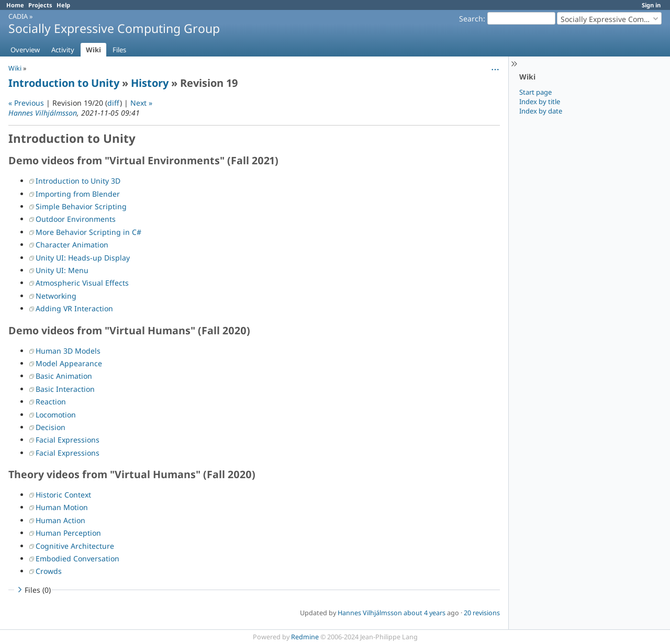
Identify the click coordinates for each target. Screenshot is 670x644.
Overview (25, 50)
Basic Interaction (65, 389)
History (150, 83)
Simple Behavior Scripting (81, 206)
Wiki (93, 50)
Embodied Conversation (77, 558)
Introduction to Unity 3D (78, 181)
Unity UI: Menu (62, 270)
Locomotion (56, 415)
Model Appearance (69, 363)
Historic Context (63, 495)
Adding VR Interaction (74, 308)
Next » (141, 103)
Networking (56, 296)
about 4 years (425, 613)
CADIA (18, 16)
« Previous (26, 103)
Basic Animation (64, 376)
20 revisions (482, 613)
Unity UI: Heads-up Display (83, 258)
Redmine (305, 637)
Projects (40, 5)
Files (119, 50)
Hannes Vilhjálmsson (43, 113)
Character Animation (72, 245)
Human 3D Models (68, 351)
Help (63, 5)
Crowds (49, 571)
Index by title (540, 101)
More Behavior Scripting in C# (88, 232)
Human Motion (62, 507)
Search (471, 19)
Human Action (60, 520)
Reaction (51, 402)
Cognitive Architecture (75, 546)
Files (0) (33, 590)
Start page (535, 92)
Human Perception (68, 533)
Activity (63, 50)
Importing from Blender (78, 194)
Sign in (651, 5)
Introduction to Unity (64, 83)
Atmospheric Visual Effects (82, 283)
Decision (51, 427)
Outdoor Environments (76, 219)
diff (114, 103)
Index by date (541, 111)
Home (15, 5)
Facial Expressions (68, 440)
